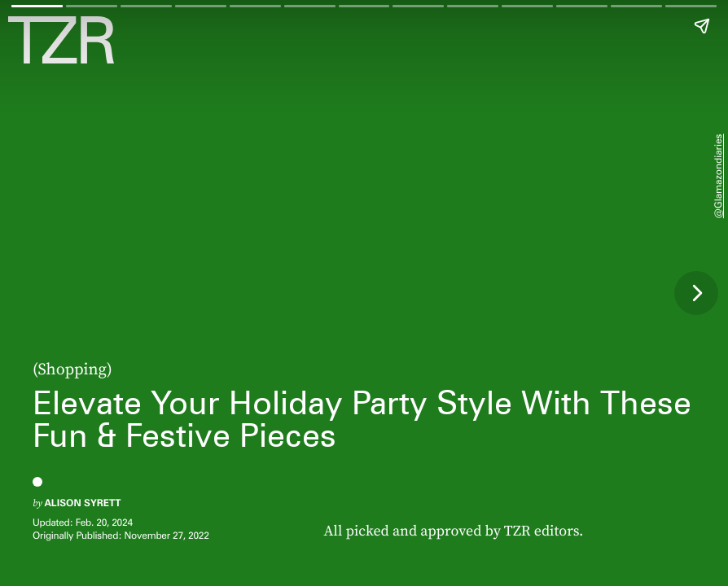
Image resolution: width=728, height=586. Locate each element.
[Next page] (696, 293)
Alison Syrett (82, 503)
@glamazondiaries (718, 176)
